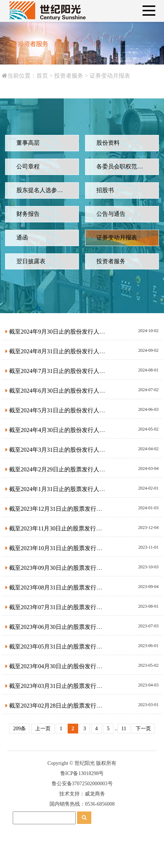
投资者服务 (63, 76)
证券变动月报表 (105, 76)
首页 (37, 76)
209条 (19, 729)
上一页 (43, 729)
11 (124, 729)
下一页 (143, 729)
